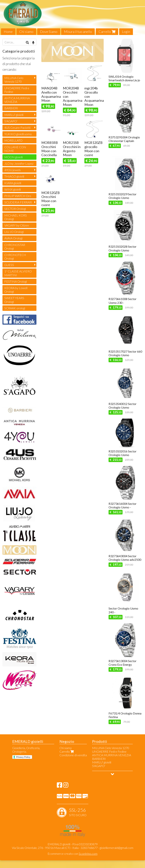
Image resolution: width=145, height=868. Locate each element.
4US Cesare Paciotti (17, 128)
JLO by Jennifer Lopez (19, 163)
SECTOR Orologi (15, 209)
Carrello (107, 32)
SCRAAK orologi (15, 308)
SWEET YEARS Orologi (14, 300)
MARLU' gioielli (14, 115)
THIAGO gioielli (14, 176)
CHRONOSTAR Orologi (15, 247)
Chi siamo (26, 32)
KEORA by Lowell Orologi (16, 290)
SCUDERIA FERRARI (18, 202)
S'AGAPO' (11, 121)
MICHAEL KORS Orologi (16, 217)
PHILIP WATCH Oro (18, 196)
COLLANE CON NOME (15, 149)
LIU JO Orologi (14, 232)
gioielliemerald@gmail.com (116, 848)
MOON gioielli (13, 157)
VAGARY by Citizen (17, 225)
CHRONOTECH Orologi (15, 257)
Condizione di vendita (73, 755)
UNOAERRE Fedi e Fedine (17, 90)
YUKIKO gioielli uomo (18, 134)
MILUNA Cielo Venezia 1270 (14, 80)
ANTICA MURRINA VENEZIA (17, 100)
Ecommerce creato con (72, 854)
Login (126, 32)
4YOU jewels (13, 170)
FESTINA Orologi (16, 281)
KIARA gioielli (13, 183)
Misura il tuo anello (78, 32)
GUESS (9, 265)
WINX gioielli (13, 189)
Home (8, 32)
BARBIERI (11, 108)
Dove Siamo (49, 32)
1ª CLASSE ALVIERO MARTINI (18, 273)
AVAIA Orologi (13, 238)
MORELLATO (13, 140)
